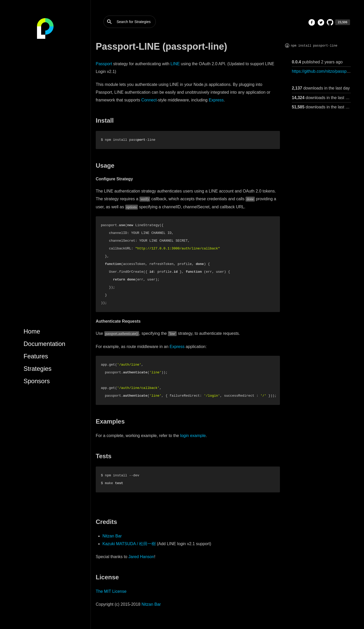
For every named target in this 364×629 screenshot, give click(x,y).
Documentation (44, 344)
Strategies (38, 369)
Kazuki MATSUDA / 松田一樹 (129, 544)
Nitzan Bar (112, 536)
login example (193, 436)
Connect (149, 100)
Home (32, 331)
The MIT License (111, 591)
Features (36, 356)
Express (216, 100)
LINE (175, 64)
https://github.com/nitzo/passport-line (326, 71)
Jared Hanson (141, 557)
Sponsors (37, 381)
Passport (104, 64)
